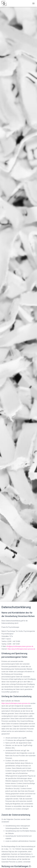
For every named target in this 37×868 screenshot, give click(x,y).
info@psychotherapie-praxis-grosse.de (20, 646)
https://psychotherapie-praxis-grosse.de (21, 649)
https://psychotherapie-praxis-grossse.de (16, 703)
